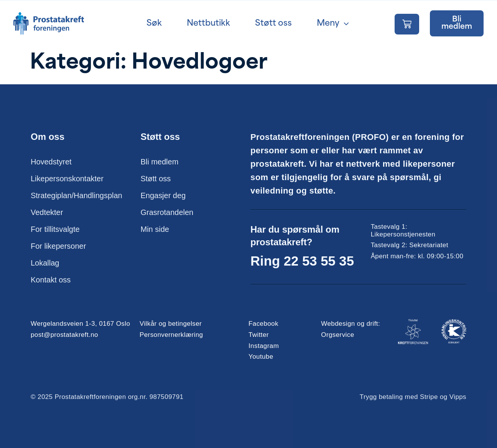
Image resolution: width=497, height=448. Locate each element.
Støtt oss (156, 179)
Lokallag (45, 263)
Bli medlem (160, 162)
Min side (155, 230)
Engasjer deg (163, 196)
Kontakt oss (51, 280)
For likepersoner (58, 246)
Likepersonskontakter (67, 179)
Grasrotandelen (167, 213)
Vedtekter (47, 213)
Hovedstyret (51, 162)
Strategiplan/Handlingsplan (77, 196)
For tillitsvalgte (55, 230)
